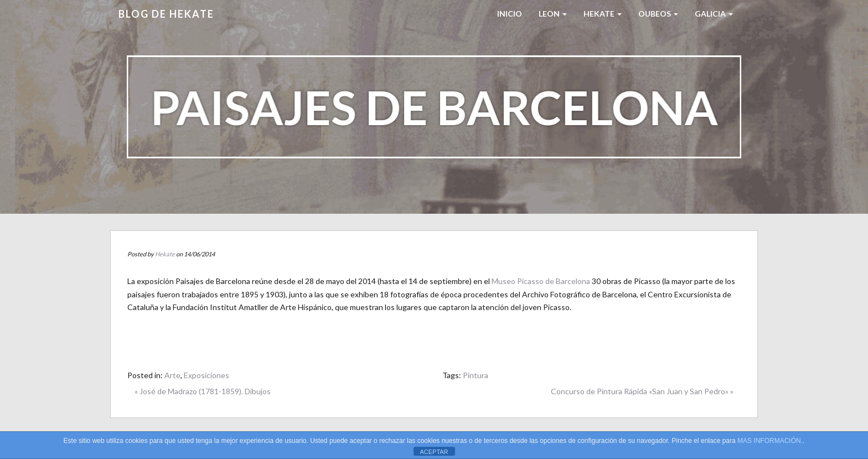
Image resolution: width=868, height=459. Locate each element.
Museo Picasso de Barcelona (541, 281)
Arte (172, 375)
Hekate (165, 254)
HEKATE (603, 14)
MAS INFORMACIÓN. (770, 441)
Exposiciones (206, 375)
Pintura (476, 375)
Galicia (714, 14)
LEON (553, 14)
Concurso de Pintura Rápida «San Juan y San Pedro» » (642, 391)
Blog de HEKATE (166, 14)
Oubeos (658, 14)
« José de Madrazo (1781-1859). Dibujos (203, 391)
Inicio (510, 14)
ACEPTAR (434, 452)
